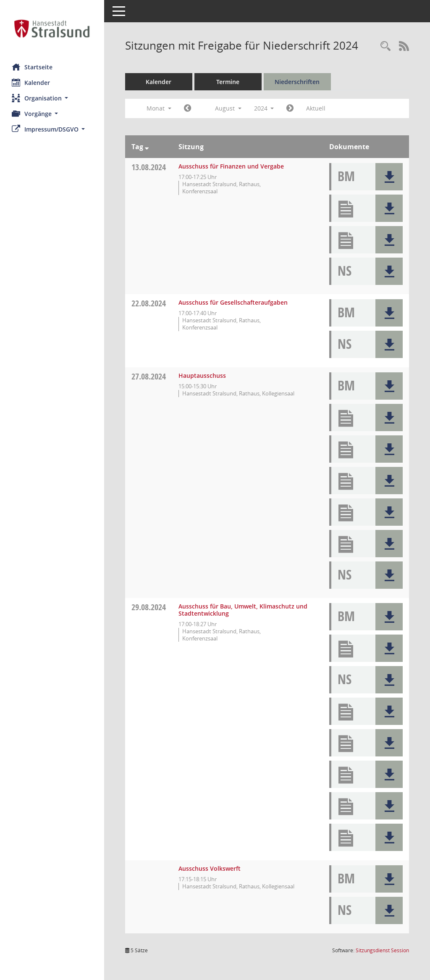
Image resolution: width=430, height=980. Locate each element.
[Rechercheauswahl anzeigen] (385, 46)
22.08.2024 (149, 303)
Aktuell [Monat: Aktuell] (317, 108)
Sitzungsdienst (382, 950)
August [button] (229, 108)
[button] (52, 98)
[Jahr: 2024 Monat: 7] (188, 108)
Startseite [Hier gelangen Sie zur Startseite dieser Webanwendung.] (33, 67)
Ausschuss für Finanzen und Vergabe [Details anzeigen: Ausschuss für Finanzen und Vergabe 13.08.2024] (232, 166)
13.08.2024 (149, 167)
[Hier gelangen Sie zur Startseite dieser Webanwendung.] (52, 29)
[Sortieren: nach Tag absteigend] (148, 147)
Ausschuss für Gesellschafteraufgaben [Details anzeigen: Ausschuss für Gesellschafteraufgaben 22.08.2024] (234, 302)
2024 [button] (265, 108)
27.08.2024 (149, 376)
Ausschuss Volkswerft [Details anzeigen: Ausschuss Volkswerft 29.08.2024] (210, 868)
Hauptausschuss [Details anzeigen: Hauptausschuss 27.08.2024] (203, 375)
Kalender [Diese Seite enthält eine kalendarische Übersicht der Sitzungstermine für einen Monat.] (32, 82)
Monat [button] (160, 108)
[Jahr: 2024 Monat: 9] (291, 108)
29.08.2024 (149, 607)
